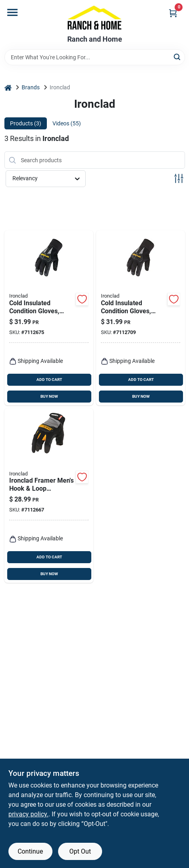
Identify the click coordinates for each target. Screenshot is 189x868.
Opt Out (80, 851)
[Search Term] (95, 57)
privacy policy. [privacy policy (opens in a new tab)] (28, 814)
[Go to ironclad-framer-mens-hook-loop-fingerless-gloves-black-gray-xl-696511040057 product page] (49, 496)
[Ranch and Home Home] (95, 18)
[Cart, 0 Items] (173, 13)
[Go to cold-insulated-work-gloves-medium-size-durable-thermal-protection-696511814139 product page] (49, 318)
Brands (31, 87)
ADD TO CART (49, 380)
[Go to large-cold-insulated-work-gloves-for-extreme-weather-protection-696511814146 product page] (141, 318)
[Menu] (12, 12)
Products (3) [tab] (26, 123)
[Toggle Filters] (179, 178)
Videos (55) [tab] (67, 123)
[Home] (8, 88)
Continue (30, 851)
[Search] (178, 57)
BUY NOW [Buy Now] (49, 396)
